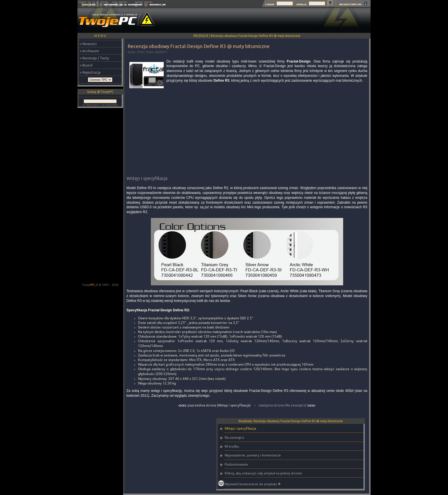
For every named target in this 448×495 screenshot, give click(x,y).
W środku (232, 446)
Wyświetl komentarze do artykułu (251, 484)
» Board (86, 65)
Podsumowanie (236, 464)
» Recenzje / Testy (94, 58)
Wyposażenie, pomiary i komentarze (253, 455)
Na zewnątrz (234, 437)
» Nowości (88, 44)
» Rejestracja (90, 72)
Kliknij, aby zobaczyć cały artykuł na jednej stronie (263, 473)
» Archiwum (89, 51)
